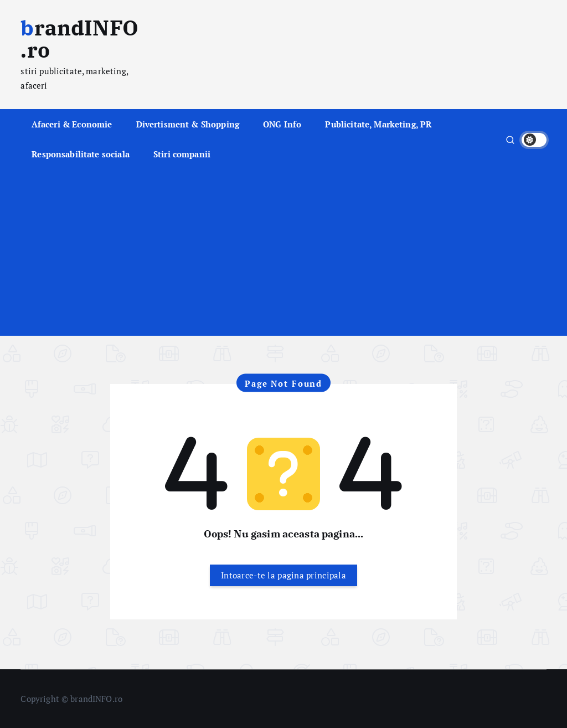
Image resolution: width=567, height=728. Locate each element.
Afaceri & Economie (72, 124)
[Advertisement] (284, 253)
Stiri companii (182, 154)
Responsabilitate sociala (81, 154)
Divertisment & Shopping (188, 124)
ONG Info (282, 124)
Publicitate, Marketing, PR (378, 124)
